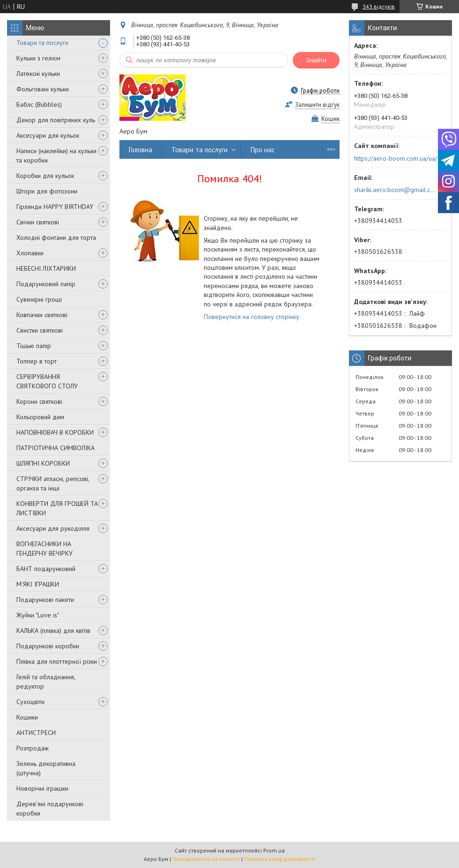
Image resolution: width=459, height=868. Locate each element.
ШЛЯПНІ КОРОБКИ (43, 463)
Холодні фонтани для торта (56, 237)
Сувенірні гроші (39, 299)
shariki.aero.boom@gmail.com (395, 190)
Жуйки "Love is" (38, 615)
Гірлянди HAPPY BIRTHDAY (55, 207)
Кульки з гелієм (38, 58)
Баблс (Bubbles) (39, 104)
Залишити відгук (317, 105)
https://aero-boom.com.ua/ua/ (396, 158)
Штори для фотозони (47, 191)
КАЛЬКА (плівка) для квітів (53, 631)
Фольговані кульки (43, 89)
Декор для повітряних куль (56, 120)
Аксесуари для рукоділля (53, 528)
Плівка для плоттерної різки (57, 661)
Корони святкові (39, 401)
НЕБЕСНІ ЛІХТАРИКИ (46, 268)
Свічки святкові (38, 222)
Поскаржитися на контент (206, 859)
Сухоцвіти (30, 702)
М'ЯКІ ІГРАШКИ (38, 584)
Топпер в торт (37, 361)
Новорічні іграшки (42, 788)
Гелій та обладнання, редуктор (46, 682)
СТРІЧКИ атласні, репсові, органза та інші (53, 483)
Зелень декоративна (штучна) (46, 768)
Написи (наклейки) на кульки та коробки (56, 156)
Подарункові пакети (45, 600)
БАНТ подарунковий (46, 569)
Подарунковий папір (46, 284)
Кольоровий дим (40, 417)
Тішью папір (34, 346)
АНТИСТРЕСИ (36, 733)
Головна (141, 150)
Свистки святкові (40, 330)
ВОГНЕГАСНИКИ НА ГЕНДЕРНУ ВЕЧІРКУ (44, 549)
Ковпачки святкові (42, 315)
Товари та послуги (42, 43)
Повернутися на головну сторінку (252, 317)
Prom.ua (274, 850)
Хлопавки (30, 253)
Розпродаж (33, 748)
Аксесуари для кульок (48, 135)
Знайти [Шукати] (316, 60)
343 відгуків (379, 6)
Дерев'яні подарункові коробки (50, 809)
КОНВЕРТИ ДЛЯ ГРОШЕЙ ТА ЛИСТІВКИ (57, 508)
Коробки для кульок (45, 176)
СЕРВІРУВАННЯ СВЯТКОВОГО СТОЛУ (47, 381)
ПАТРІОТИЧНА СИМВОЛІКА (56, 448)
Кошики (27, 717)
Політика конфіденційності (280, 859)
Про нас (263, 150)
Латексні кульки (38, 74)
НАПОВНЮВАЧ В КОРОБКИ (55, 432)
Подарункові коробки (48, 646)
